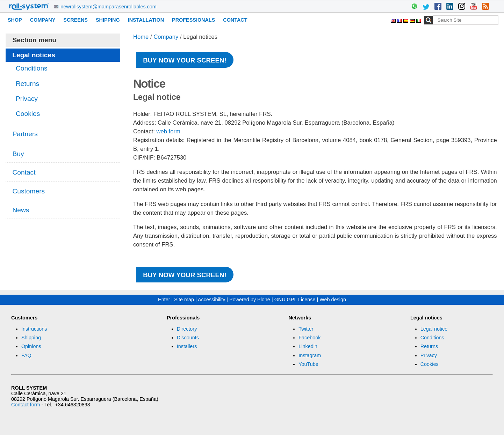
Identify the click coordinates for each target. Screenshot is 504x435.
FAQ (26, 355)
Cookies (430, 364)
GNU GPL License (295, 300)
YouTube (308, 364)
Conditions (432, 338)
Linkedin (308, 346)
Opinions (31, 346)
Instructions (34, 329)
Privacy (429, 355)
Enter (164, 300)
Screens (75, 20)
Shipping (108, 20)
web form (168, 131)
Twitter (306, 329)
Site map (184, 300)
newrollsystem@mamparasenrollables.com (109, 7)
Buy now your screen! (185, 60)
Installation (146, 20)
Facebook (309, 338)
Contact (235, 20)
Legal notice (434, 329)
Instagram (310, 355)
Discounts (188, 338)
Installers (187, 346)
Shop (15, 20)
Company (43, 20)
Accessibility (211, 300)
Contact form (26, 405)
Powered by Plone (250, 300)
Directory (187, 329)
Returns (429, 346)
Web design (333, 300)
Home (141, 37)
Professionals (193, 20)
